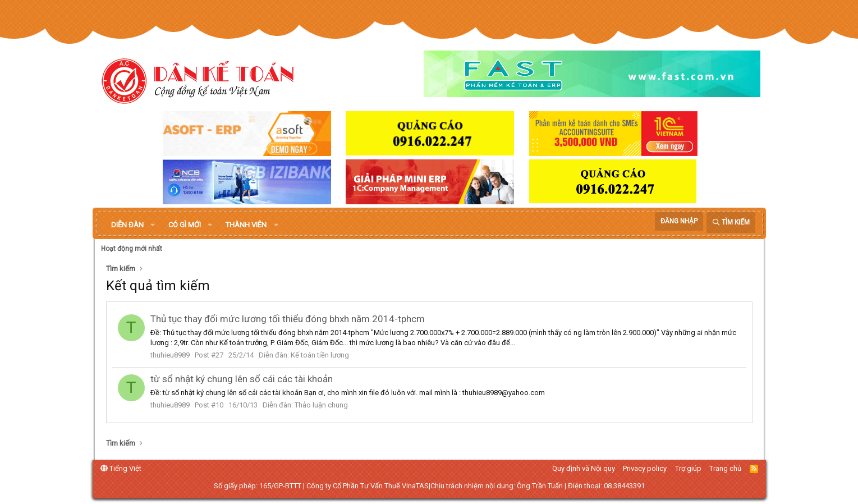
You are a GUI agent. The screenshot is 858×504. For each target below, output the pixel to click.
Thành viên (246, 225)
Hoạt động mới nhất (132, 249)
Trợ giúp (688, 468)
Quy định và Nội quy (584, 468)
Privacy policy (645, 468)
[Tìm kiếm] (731, 223)
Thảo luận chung (321, 405)
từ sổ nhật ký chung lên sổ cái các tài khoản (242, 379)
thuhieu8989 (170, 355)
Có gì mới (185, 225)
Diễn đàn (127, 225)
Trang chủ (725, 468)
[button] (153, 225)
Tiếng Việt (121, 468)
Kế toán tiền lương (320, 355)
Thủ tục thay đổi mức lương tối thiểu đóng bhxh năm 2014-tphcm (288, 319)
